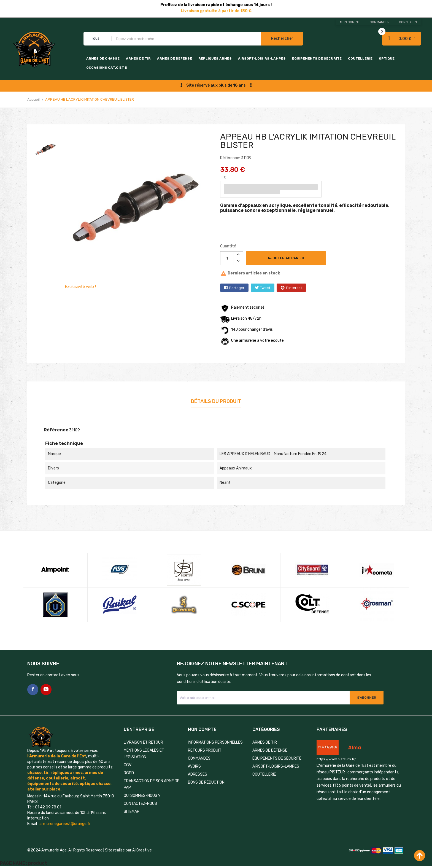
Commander (380, 22)
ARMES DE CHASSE (103, 58)
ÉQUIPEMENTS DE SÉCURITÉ (317, 58)
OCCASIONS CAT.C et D (107, 68)
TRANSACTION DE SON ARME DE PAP (152, 784)
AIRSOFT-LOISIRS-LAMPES (262, 58)
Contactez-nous (140, 804)
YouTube (46, 690)
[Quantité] (227, 258)
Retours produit (205, 750)
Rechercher (282, 38)
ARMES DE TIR (138, 58)
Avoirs (194, 766)
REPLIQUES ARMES (215, 58)
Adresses (198, 774)
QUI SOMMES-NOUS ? (142, 796)
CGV (128, 765)
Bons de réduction (206, 782)
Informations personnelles (215, 742)
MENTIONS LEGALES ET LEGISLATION (144, 754)
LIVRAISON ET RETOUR (143, 742)
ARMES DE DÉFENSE (175, 58)
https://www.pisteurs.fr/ (336, 759)
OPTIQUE (387, 58)
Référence (56, 430)
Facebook (33, 690)
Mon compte (350, 22)
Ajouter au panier (286, 258)
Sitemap (132, 812)
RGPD (129, 773)
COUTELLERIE (360, 58)
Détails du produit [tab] (216, 401)
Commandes (199, 758)
